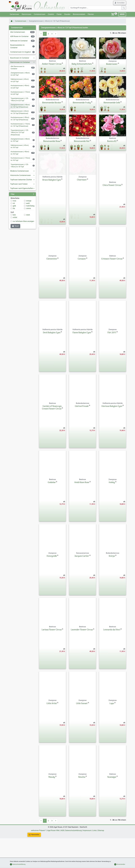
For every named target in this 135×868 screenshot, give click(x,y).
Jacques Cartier (82, 576)
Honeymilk (52, 576)
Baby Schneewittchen (82, 64)
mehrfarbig (30, 206)
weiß (28, 203)
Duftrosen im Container (19, 41)
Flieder (59, 14)
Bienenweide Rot (82, 141)
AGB (62, 850)
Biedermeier (112, 64)
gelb (14, 206)
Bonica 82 (112, 141)
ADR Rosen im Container (19, 36)
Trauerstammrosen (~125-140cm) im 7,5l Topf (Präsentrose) (20, 133)
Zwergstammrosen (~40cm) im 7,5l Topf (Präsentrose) (20, 106)
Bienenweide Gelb (112, 103)
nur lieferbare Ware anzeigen (23, 221)
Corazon (82, 278)
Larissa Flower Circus (52, 649)
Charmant (82, 205)
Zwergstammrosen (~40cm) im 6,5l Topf (20, 74)
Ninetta (82, 797)
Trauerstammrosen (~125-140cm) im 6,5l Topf (20, 100)
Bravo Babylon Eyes (52, 205)
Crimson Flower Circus (112, 278)
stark (28, 215)
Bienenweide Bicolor (52, 103)
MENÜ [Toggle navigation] (122, 14)
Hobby (112, 502)
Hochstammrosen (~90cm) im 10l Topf (20, 153)
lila (14, 208)
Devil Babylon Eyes (52, 352)
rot (14, 203)
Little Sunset (82, 723)
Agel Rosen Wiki (53, 850)
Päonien (91, 14)
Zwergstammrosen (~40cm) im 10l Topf (20, 140)
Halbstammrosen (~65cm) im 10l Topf (20, 146)
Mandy (52, 797)
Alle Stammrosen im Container (18, 68)
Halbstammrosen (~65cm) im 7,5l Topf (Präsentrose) (20, 112)
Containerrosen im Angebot (21, 52)
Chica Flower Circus (112, 205)
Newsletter (34, 854)
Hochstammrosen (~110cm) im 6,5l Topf (20, 93)
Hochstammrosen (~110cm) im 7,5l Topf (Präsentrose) (20, 125)
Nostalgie (112, 797)
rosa (14, 201)
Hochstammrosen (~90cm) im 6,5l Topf (20, 87)
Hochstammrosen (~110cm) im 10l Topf (20, 159)
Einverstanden (120, 864)
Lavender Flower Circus (82, 649)
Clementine (52, 278)
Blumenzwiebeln (79, 14)
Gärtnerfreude (82, 426)
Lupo (112, 723)
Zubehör (51, 14)
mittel (15, 217)
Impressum (87, 850)
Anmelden (120, 3)
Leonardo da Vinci (112, 649)
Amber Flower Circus (52, 64)
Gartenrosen (14, 14)
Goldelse (52, 502)
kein (14, 215)
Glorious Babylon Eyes (112, 426)
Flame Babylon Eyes (82, 352)
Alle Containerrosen (18, 32)
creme (29, 208)
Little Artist (52, 723)
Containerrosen (39, 14)
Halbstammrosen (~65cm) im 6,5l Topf (20, 80)
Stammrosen (26, 14)
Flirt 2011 (112, 352)
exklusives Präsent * (39, 850)
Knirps (112, 576)
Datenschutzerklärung (73, 850)
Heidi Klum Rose (82, 502)
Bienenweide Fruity (82, 103)
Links (95, 850)
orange (29, 201)
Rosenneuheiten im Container (17, 46)
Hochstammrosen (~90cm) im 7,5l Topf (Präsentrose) (20, 119)
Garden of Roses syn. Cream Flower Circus (52, 427)
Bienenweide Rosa (52, 141)
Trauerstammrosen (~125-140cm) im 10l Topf (20, 166)
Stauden (67, 14)
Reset (15, 226)
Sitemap (101, 850)
